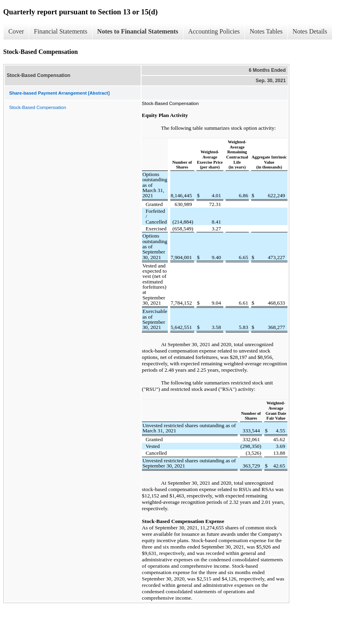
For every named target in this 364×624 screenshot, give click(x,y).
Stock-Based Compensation (38, 107)
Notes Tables (266, 31)
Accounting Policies (214, 31)
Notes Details (310, 31)
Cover (16, 31)
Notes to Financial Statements (138, 31)
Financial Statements (61, 31)
